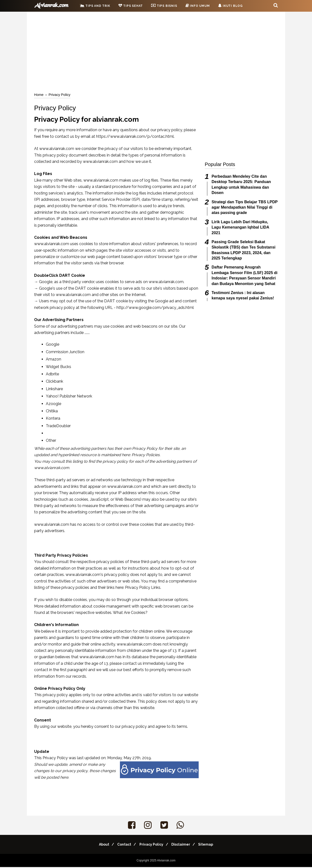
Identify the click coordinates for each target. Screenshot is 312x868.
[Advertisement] (156, 51)
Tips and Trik (95, 6)
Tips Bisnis (164, 5)
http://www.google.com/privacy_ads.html (155, 309)
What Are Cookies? (130, 614)
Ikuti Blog (230, 6)
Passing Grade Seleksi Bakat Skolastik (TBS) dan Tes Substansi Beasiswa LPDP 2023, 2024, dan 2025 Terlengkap (244, 250)
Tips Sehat (131, 6)
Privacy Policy (151, 845)
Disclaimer (183, 845)
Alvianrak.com (166, 861)
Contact (122, 845)
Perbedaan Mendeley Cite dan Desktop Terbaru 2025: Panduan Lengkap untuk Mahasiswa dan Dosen (241, 185)
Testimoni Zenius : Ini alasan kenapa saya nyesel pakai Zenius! (243, 295)
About (99, 845)
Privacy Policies (146, 456)
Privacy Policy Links (143, 588)
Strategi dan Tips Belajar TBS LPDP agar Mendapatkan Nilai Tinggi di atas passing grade (245, 207)
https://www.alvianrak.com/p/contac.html (135, 137)
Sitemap (210, 845)
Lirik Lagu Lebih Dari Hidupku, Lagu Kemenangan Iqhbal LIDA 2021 (240, 227)
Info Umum (198, 6)
